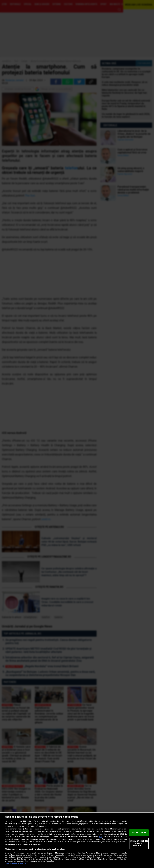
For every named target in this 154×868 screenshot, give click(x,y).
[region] (77, 840)
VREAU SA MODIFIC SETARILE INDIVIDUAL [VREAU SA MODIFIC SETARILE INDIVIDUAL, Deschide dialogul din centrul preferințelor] (139, 843)
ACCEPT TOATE (139, 832)
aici (100, 837)
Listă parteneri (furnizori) (16, 864)
